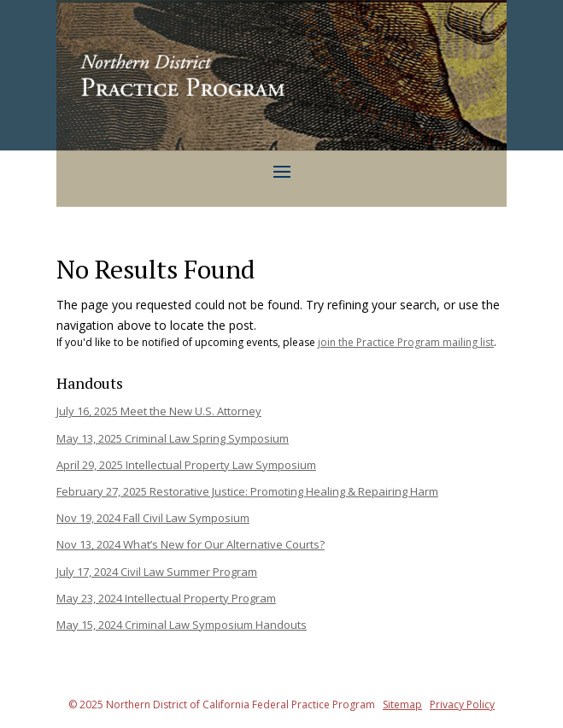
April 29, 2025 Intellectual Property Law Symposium (186, 465)
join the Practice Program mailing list (406, 342)
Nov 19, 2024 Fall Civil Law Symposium (153, 518)
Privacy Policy (462, 705)
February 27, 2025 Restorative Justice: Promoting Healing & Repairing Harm (247, 491)
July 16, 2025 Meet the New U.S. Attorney (159, 411)
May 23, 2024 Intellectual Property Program (166, 598)
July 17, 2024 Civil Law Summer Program (157, 572)
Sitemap (402, 705)
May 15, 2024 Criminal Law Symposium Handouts (182, 625)
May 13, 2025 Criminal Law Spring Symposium (173, 438)
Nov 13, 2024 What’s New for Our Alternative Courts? (191, 544)
